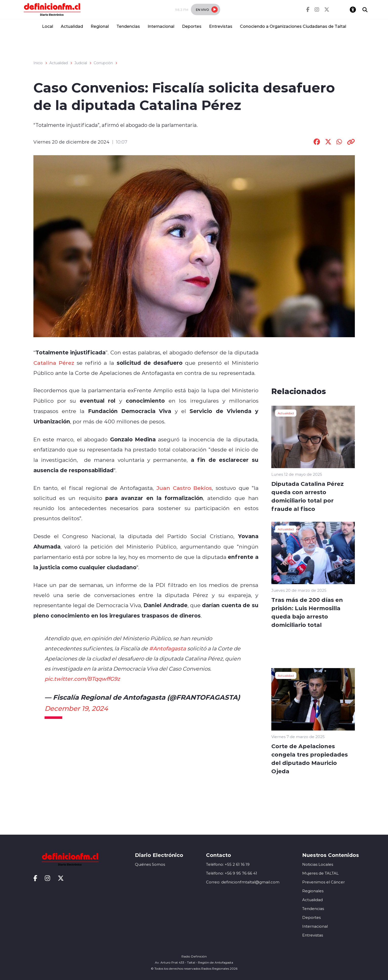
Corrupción (103, 63)
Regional (100, 26)
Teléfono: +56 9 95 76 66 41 (232, 873)
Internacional (161, 26)
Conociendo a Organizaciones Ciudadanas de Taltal (293, 26)
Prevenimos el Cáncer (323, 882)
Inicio (38, 63)
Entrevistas (221, 26)
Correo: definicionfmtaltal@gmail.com (243, 882)
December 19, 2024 (76, 708)
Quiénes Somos (150, 864)
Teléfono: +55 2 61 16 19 (228, 864)
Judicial (81, 63)
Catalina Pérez (54, 363)
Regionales (313, 891)
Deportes (192, 26)
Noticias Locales (318, 864)
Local (48, 26)
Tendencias (128, 26)
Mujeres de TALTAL (320, 873)
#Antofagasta (168, 648)
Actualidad (72, 26)
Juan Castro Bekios (184, 488)
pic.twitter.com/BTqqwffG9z (82, 679)
